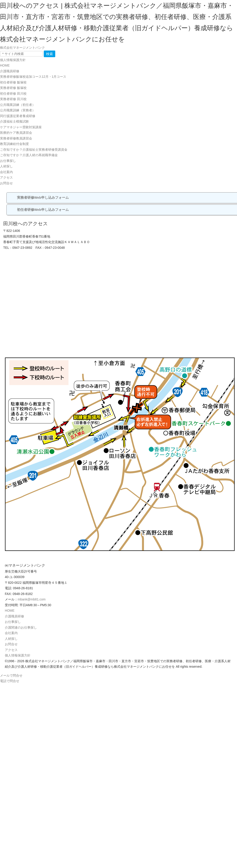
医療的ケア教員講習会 (16, 133)
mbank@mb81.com (32, 599)
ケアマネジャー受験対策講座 (21, 127)
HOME (5, 65)
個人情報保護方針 (13, 60)
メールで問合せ (11, 675)
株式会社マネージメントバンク (22, 48)
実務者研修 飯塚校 (13, 88)
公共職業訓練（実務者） (18, 110)
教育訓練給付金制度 (14, 144)
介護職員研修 (10, 71)
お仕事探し (8, 161)
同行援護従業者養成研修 (18, 116)
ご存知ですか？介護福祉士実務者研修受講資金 (34, 150)
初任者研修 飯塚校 (13, 82)
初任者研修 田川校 (13, 94)
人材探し (6, 166)
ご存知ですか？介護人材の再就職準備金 (29, 155)
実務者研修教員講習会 (16, 138)
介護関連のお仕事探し (21, 627)
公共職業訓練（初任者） (18, 105)
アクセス (6, 177)
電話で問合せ (10, 681)
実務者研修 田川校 (13, 99)
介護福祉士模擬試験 (14, 121)
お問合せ (6, 183)
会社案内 (6, 172)
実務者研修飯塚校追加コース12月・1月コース (33, 77)
